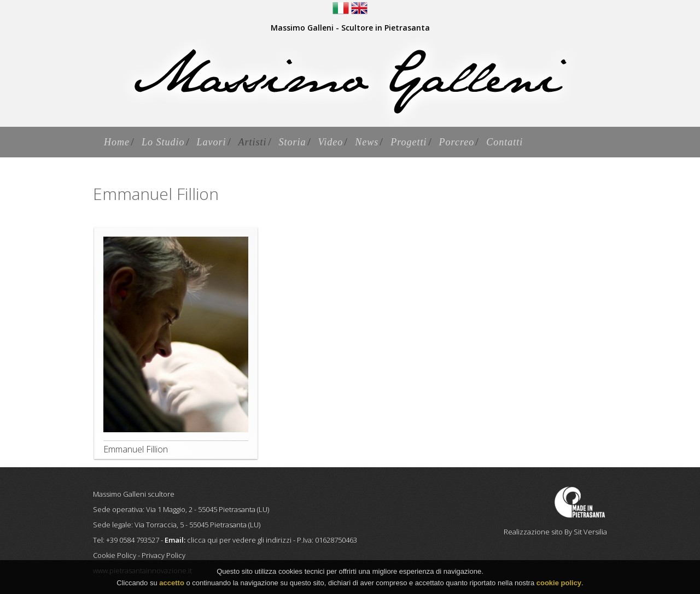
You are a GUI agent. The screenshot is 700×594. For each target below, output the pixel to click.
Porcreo (457, 142)
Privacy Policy (164, 555)
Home (117, 142)
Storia (293, 142)
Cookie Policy (115, 555)
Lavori (212, 142)
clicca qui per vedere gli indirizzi (239, 540)
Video (331, 142)
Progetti (409, 142)
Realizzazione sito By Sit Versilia (555, 532)
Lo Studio (163, 142)
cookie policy (559, 584)
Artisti (253, 142)
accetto (172, 584)
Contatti (504, 142)
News (367, 142)
